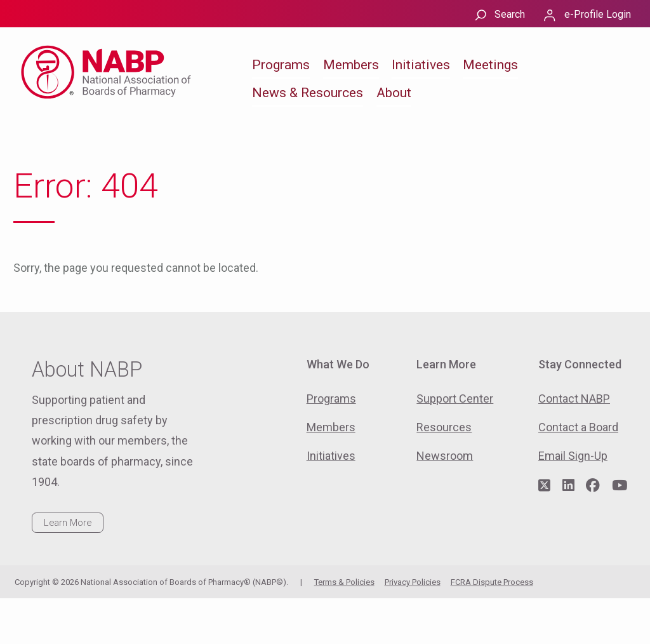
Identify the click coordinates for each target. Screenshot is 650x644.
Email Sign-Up (573, 456)
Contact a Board (578, 427)
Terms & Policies (344, 582)
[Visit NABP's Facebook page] (593, 486)
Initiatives (421, 65)
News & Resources (308, 93)
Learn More (68, 523)
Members (351, 65)
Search (510, 14)
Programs (281, 65)
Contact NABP (574, 399)
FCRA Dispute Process (492, 582)
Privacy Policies (413, 582)
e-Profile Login (598, 14)
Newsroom (445, 456)
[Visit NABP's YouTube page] (620, 486)
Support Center (455, 399)
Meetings (490, 65)
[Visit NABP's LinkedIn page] (568, 486)
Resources (444, 427)
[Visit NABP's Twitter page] (544, 486)
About (394, 93)
